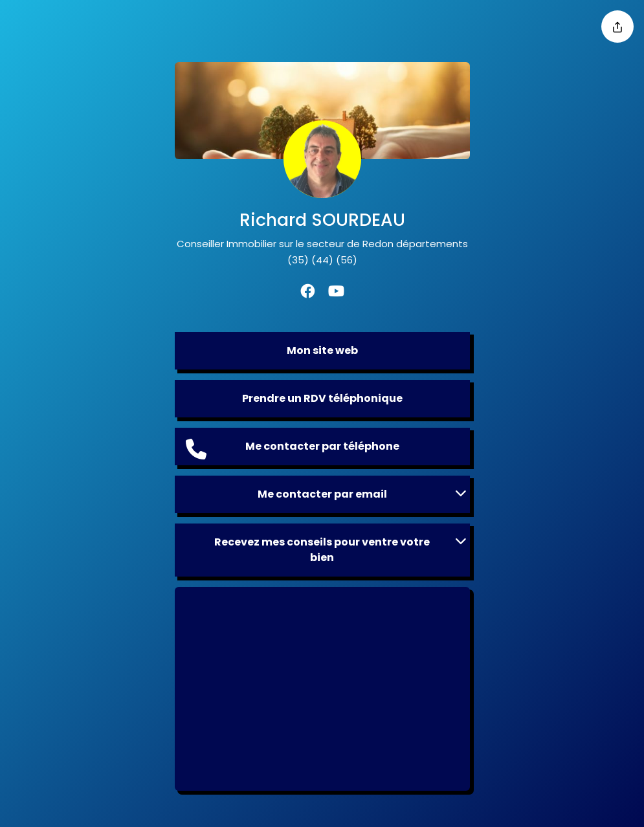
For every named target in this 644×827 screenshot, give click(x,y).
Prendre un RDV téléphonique (322, 398)
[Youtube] (336, 293)
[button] (322, 494)
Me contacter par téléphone (293, 449)
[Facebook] (308, 293)
